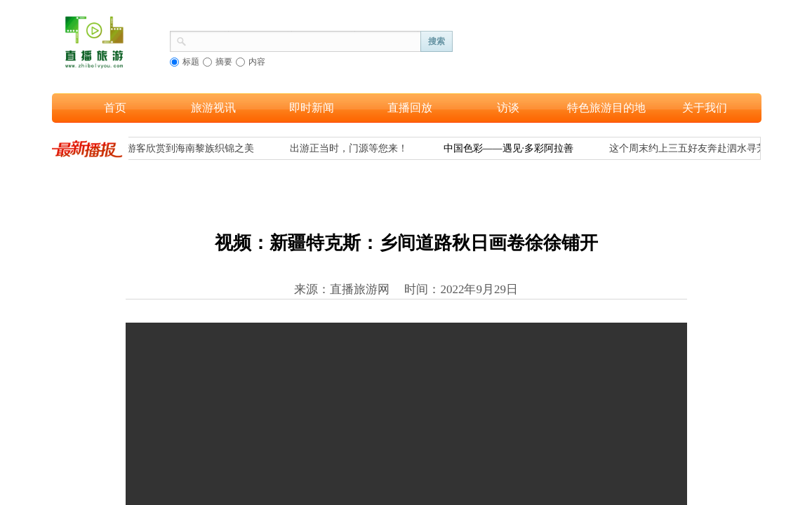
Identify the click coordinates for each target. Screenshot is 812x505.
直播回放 (410, 108)
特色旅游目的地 (606, 108)
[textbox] (304, 40)
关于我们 (705, 108)
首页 (115, 108)
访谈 (508, 108)
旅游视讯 (213, 108)
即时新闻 (312, 108)
